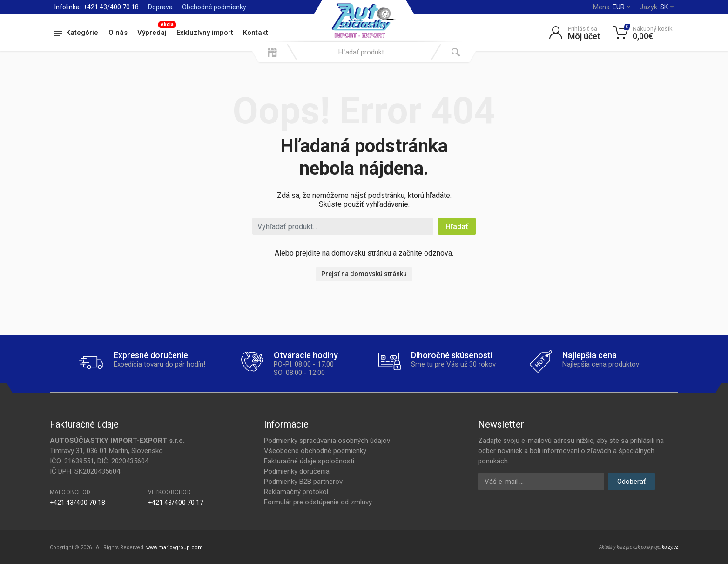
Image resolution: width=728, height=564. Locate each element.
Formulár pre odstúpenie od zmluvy (318, 502)
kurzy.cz (670, 547)
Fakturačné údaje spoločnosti (309, 461)
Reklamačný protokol (296, 492)
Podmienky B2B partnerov (303, 482)
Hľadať (457, 227)
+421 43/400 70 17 (176, 503)
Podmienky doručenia (297, 471)
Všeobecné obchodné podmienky (315, 451)
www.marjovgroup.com (175, 547)
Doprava (160, 7)
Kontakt (256, 33)
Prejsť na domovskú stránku (364, 274)
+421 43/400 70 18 (111, 7)
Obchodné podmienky (214, 7)
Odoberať (631, 482)
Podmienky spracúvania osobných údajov (327, 441)
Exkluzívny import (205, 33)
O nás (118, 33)
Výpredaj (154, 31)
